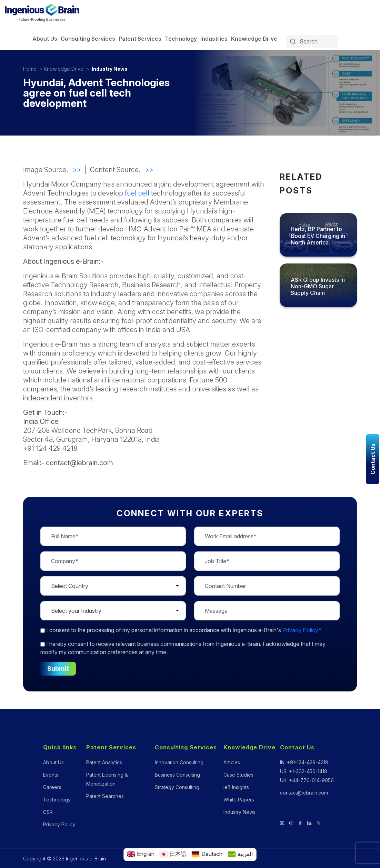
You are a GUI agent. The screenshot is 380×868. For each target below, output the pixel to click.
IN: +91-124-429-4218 (304, 762)
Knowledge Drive (254, 39)
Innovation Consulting (179, 762)
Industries (214, 39)
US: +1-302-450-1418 (304, 771)
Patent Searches (105, 796)
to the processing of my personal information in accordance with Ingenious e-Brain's (181, 630)
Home (30, 69)
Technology (181, 39)
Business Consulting (177, 775)
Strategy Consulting (177, 787)
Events (51, 775)
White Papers (239, 800)
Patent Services (140, 39)
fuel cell (137, 193)
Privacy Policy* (302, 630)
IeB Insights (236, 787)
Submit (58, 669)
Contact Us (297, 747)
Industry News (110, 69)
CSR (48, 812)
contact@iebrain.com (304, 793)
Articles (232, 762)
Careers (52, 787)
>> (77, 170)
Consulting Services (88, 39)
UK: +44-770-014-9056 (307, 780)
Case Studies (238, 775)
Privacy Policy (59, 824)
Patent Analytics (104, 762)
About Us (45, 39)
